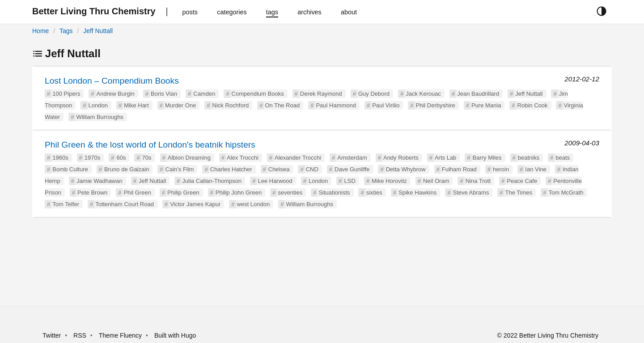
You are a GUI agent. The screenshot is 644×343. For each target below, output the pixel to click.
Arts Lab (445, 158)
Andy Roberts (401, 158)
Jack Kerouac (423, 94)
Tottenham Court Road (125, 204)
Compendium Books (258, 94)
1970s (92, 158)
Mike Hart (136, 105)
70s (147, 158)
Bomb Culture (70, 169)
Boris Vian (164, 94)
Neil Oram (436, 181)
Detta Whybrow (406, 169)
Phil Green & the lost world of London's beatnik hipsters (150, 145)
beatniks (529, 158)
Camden (204, 94)
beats (563, 158)
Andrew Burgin (116, 94)
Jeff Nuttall (98, 31)
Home (40, 31)
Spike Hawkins (417, 193)
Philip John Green (239, 193)
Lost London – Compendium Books (112, 81)
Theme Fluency (121, 335)
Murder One (180, 105)
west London (254, 204)
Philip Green (183, 193)
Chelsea (279, 169)
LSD (350, 181)
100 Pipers (66, 94)
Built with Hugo (175, 335)
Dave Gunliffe (352, 169)
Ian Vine (536, 169)
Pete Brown (92, 193)
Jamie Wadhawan (100, 181)
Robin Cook (533, 105)
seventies (290, 193)
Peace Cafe (522, 181)
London (98, 105)
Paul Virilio (386, 105)
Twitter (52, 335)
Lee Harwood (275, 181)
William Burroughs (100, 117)
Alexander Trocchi (298, 158)
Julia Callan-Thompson (212, 181)
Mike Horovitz (389, 181)
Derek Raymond (321, 94)
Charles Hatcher (231, 169)
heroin (501, 169)
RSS (80, 335)
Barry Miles (487, 158)
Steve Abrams (471, 193)
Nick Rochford (231, 105)
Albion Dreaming (189, 158)
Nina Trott (478, 181)
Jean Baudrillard (478, 94)
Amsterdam (352, 158)
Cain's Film (180, 169)
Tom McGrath (566, 193)
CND (312, 169)
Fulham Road (459, 169)
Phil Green (137, 193)
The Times (519, 193)
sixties (374, 193)
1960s (60, 158)
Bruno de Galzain (127, 169)
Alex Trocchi (243, 158)
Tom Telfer (66, 204)
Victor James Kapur (195, 204)
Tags (66, 31)
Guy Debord (374, 94)
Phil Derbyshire (436, 105)
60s (121, 158)
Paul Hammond (336, 105)
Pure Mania (486, 105)
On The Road (282, 105)
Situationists (334, 193)
